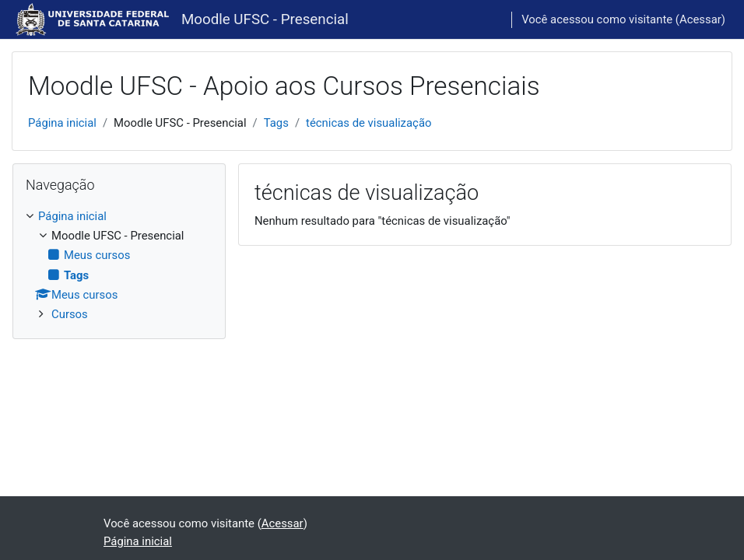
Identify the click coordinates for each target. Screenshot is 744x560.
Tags (276, 123)
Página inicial (62, 123)
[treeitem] (119, 266)
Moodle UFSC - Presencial (265, 19)
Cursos (70, 314)
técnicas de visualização (368, 123)
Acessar (700, 19)
